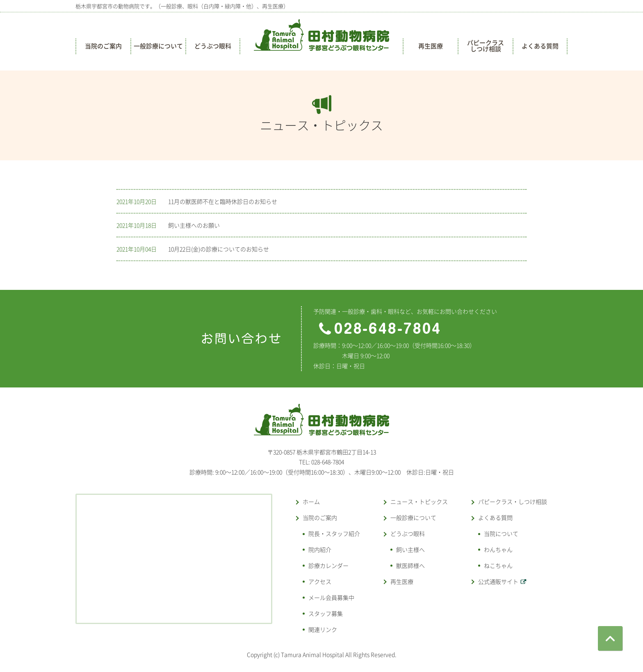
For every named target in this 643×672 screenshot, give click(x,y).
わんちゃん (498, 549)
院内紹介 (320, 549)
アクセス (320, 581)
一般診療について (158, 46)
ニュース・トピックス (419, 501)
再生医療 (431, 46)
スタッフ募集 (326, 613)
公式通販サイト (498, 581)
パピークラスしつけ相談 (486, 46)
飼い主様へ (410, 549)
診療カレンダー (328, 565)
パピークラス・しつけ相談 (513, 501)
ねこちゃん (498, 565)
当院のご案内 (103, 46)
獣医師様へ (410, 565)
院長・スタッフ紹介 (334, 533)
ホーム (311, 501)
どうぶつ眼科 (213, 46)
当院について (501, 533)
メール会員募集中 (331, 597)
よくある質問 (540, 46)
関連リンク (323, 629)
